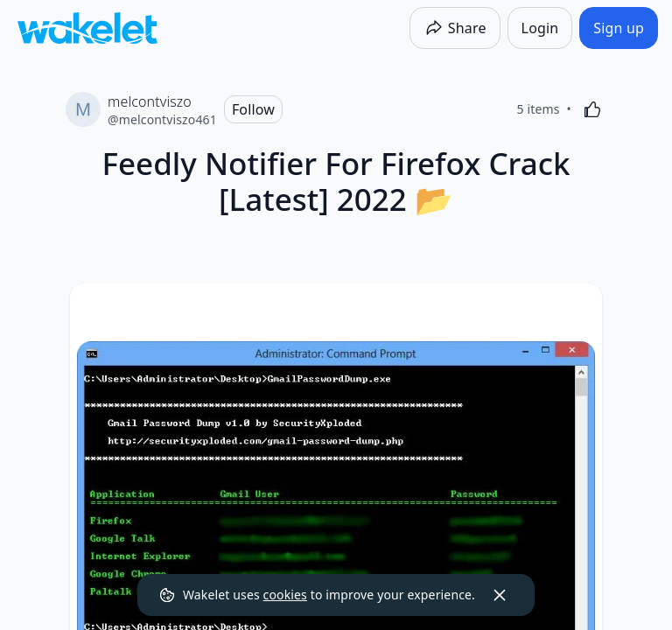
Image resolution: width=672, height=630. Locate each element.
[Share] (455, 28)
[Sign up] (619, 28)
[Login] (540, 28)
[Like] (592, 109)
